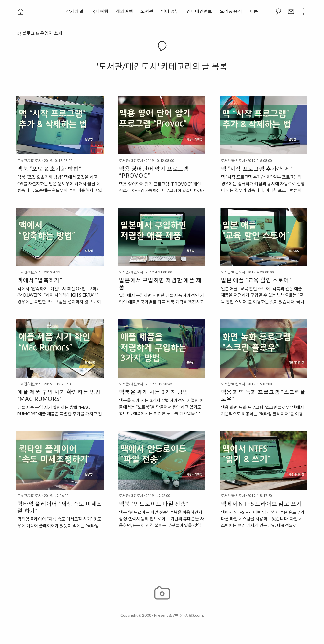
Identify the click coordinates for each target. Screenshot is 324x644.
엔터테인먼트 (199, 11)
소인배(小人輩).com (186, 615)
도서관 (147, 11)
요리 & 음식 (231, 11)
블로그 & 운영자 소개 (39, 33)
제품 (254, 11)
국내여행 (100, 11)
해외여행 (124, 11)
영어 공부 (170, 11)
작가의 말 (75, 11)
